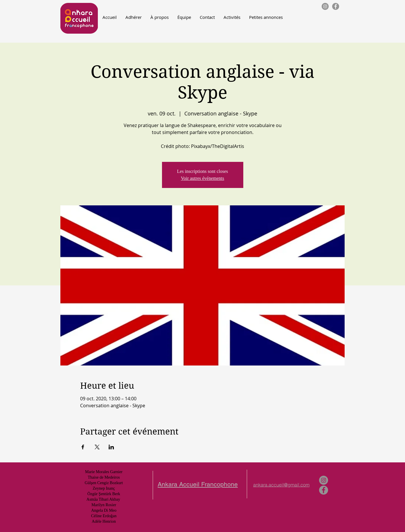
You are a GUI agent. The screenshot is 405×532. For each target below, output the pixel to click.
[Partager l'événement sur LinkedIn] (111, 447)
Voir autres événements (202, 178)
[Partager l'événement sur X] (97, 447)
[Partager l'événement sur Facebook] (83, 447)
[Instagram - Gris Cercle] (325, 6)
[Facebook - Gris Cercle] (336, 6)
